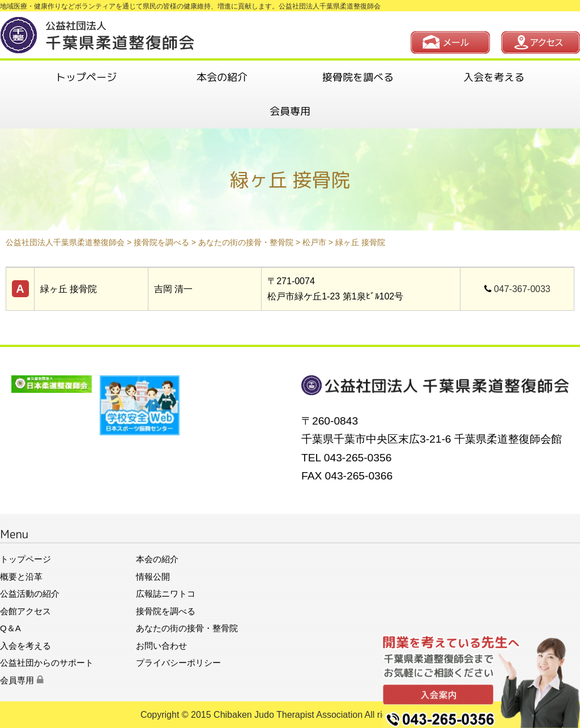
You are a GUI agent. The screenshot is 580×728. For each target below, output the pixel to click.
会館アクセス (25, 611)
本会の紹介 (222, 77)
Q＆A (10, 628)
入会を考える (494, 77)
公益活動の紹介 (30, 594)
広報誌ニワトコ (166, 594)
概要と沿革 (21, 577)
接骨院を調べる (358, 77)
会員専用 (290, 111)
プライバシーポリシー (178, 663)
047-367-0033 (522, 289)
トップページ (86, 77)
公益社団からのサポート (47, 663)
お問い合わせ (161, 646)
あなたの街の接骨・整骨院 (187, 628)
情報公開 (153, 577)
